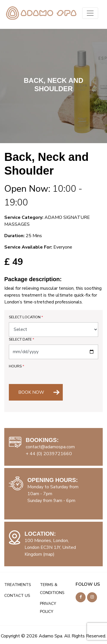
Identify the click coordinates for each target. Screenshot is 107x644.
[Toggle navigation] (90, 13)
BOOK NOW (31, 392)
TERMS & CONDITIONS (52, 589)
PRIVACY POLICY (48, 608)
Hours (17, 366)
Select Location (26, 317)
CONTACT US (17, 596)
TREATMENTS (18, 585)
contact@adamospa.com (50, 447)
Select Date (22, 339)
